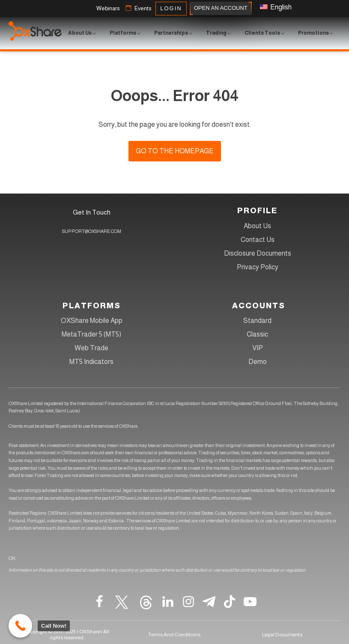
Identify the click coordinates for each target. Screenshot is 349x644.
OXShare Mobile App (92, 321)
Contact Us (258, 240)
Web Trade (91, 348)
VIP (258, 348)
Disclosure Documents (258, 253)
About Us (257, 226)
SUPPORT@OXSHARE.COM (92, 231)
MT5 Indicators (91, 362)
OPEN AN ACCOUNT (221, 8)
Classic (257, 334)
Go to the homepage (175, 151)
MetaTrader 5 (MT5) (91, 334)
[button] (108, 9)
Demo (258, 362)
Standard (257, 321)
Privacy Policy (258, 267)
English (276, 7)
